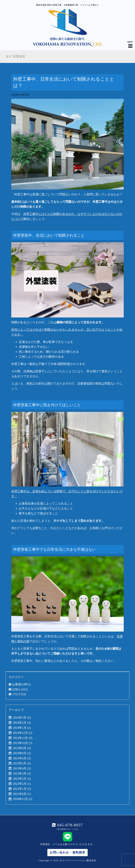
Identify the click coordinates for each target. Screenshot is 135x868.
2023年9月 (22, 748)
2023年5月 (22, 763)
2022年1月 (22, 789)
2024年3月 (22, 718)
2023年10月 (23, 743)
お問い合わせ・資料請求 (67, 852)
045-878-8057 (69, 825)
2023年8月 (22, 753)
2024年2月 (22, 723)
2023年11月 (23, 738)
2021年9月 (22, 794)
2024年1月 (22, 728)
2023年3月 (22, 774)
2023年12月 (23, 733)
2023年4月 (22, 768)
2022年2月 (22, 784)
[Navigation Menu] (130, 43)
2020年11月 (23, 799)
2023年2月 (22, 779)
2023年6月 (22, 758)
